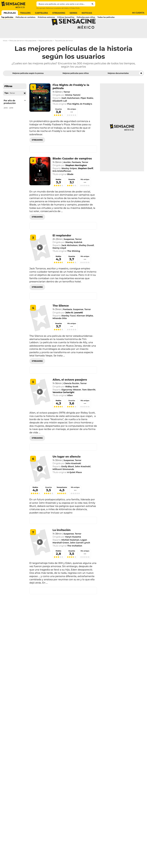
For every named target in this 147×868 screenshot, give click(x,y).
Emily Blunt (68, 478)
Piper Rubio (87, 110)
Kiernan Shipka (85, 327)
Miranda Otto (60, 330)
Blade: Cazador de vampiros (72, 170)
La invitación (62, 542)
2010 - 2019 (8, 119)
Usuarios (58, 121)
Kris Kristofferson (62, 183)
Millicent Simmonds (63, 481)
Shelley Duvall (86, 257)
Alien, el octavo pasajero (70, 391)
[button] (141, 85)
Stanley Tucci (69, 327)
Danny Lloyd (59, 260)
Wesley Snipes (69, 180)
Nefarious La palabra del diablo (57, 8)
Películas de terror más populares (23, 52)
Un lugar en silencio (67, 468)
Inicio (5, 52)
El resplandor (62, 247)
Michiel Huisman (70, 551)
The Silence (61, 317)
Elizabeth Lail (60, 112)
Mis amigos (72, 121)
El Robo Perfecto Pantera (79, 8)
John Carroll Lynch (80, 554)
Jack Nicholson (70, 257)
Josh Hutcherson (71, 110)
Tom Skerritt (89, 401)
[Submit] (93, 4)
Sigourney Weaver (71, 401)
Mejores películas (45, 52)
